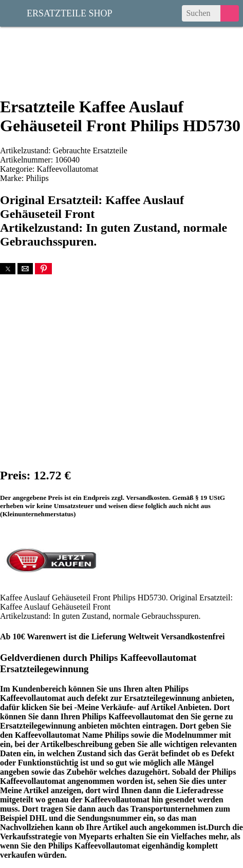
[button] (8, 269)
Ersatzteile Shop (70, 12)
